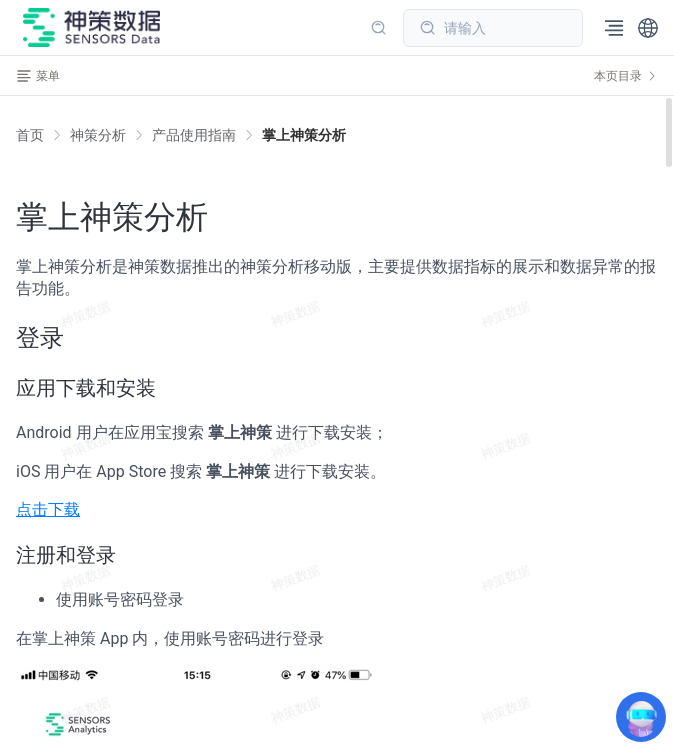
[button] (648, 28)
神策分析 (98, 135)
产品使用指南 (194, 135)
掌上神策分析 (304, 135)
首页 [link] (30, 135)
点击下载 (48, 509)
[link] (98, 135)
